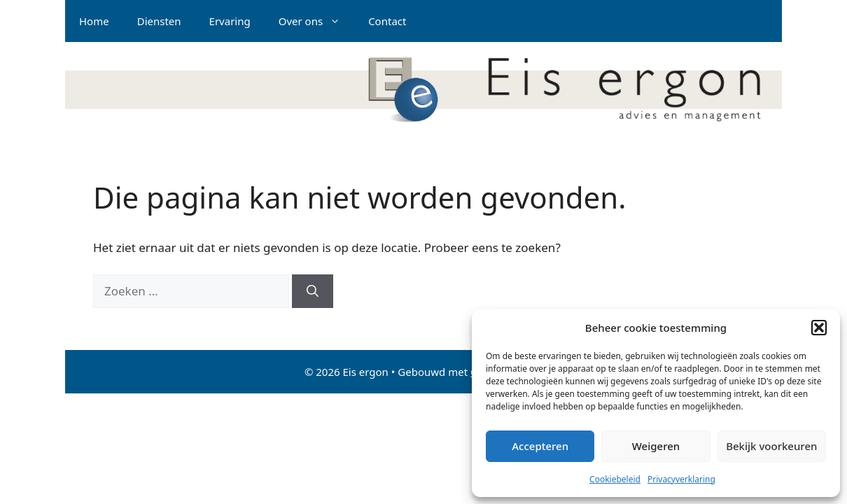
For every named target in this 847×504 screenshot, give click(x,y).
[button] (819, 328)
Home (94, 21)
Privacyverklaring (681, 479)
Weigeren (656, 446)
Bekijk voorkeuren (771, 446)
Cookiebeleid (615, 479)
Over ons (316, 21)
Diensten (159, 21)
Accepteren (540, 446)
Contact (387, 21)
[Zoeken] (313, 291)
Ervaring (230, 21)
